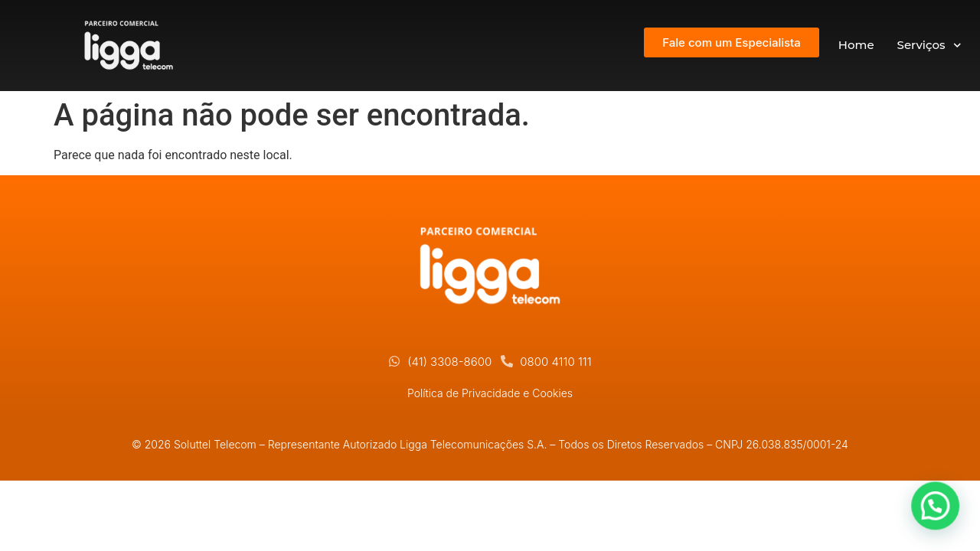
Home (856, 45)
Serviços (929, 46)
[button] (938, 512)
